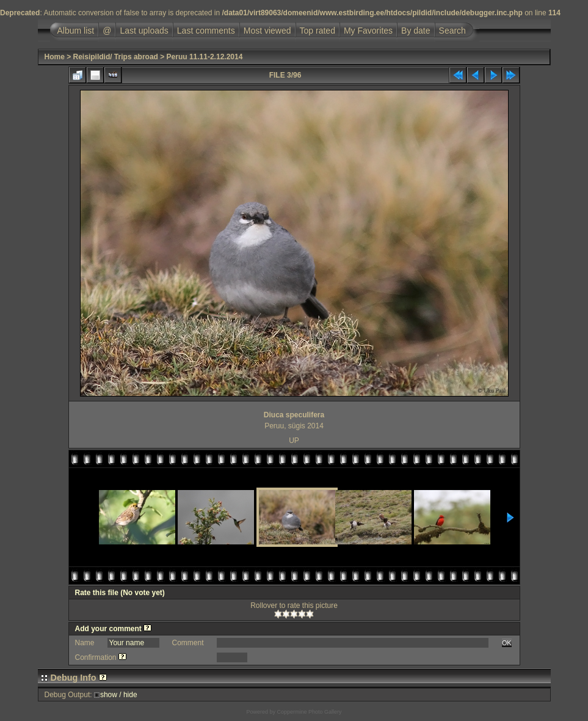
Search (452, 31)
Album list (76, 31)
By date (416, 31)
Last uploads (144, 31)
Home (55, 57)
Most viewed (267, 31)
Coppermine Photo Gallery (309, 712)
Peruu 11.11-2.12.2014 (205, 57)
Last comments (206, 31)
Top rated (318, 31)
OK (507, 643)
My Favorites (368, 31)
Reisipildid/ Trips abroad (116, 57)
